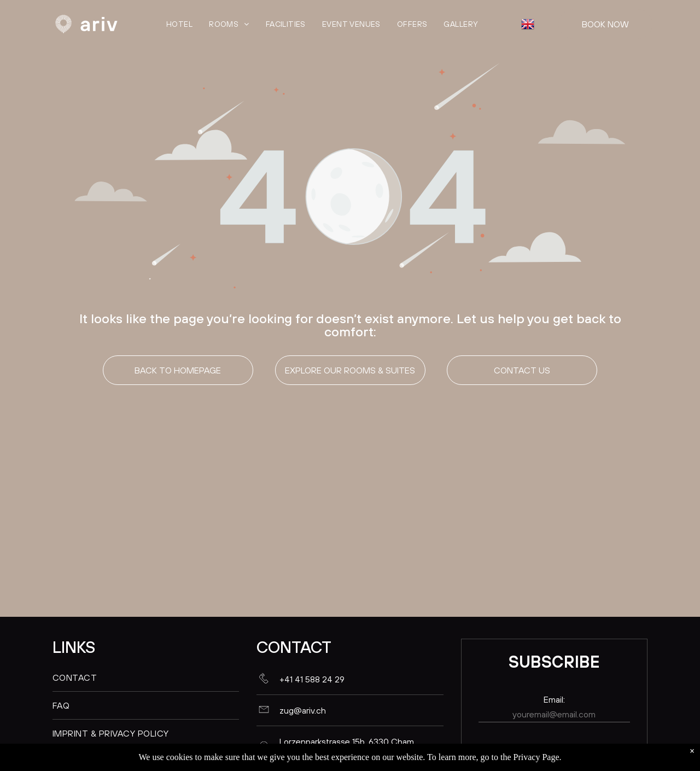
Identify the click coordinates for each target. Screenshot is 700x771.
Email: (554, 699)
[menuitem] (179, 24)
